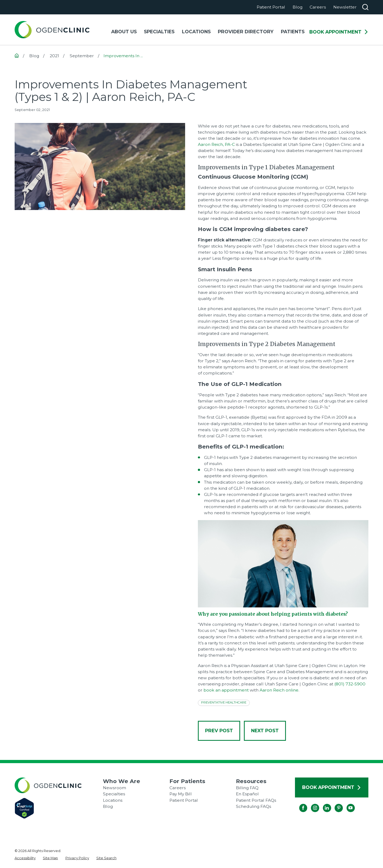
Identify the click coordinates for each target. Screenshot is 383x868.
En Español (247, 794)
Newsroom (115, 788)
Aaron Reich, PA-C (216, 144)
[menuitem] (25, 858)
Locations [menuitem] (196, 32)
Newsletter (345, 7)
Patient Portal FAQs (256, 800)
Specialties (114, 794)
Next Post (265, 731)
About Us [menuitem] (124, 32)
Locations (113, 800)
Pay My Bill (181, 794)
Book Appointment (339, 32)
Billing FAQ (247, 788)
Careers (318, 7)
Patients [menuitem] (293, 32)
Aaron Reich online (279, 690)
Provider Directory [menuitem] (246, 32)
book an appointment (226, 690)
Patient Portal (271, 7)
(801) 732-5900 (350, 684)
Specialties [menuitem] (159, 32)
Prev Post (219, 731)
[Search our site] (365, 7)
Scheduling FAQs (253, 806)
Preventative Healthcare (224, 702)
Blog (297, 7)
